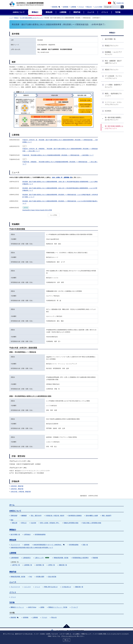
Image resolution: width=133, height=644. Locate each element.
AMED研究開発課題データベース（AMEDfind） (49, 545)
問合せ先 (89, 7)
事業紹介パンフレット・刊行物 (58, 607)
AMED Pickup (32, 607)
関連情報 (95, 558)
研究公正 (24, 523)
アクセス (81, 7)
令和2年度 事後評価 (17, 489)
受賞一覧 (85, 545)
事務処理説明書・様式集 (61, 558)
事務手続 (13, 572)
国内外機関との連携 (92, 516)
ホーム (12, 505)
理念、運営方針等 (36, 516)
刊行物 (12, 602)
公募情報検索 (15, 558)
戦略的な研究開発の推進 (71, 523)
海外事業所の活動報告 (75, 516)
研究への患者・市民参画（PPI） (50, 523)
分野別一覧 (51, 565)
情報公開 (14, 523)
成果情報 (27, 545)
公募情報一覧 (28, 565)
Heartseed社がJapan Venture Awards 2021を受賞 (37, 210)
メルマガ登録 (98, 7)
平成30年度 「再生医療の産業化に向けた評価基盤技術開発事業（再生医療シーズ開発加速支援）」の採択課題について (58, 155)
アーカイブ (75, 607)
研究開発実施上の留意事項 (80, 558)
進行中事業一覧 (15, 534)
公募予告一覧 (16, 565)
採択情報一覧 (40, 565)
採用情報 (66, 7)
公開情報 (73, 7)
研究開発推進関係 (40, 534)
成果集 (42, 607)
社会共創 (33, 523)
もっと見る (54, 215)
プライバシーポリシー (68, 636)
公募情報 (13, 553)
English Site (120, 3)
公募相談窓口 (27, 558)
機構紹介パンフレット (17, 607)
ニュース (13, 582)
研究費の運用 (40, 577)
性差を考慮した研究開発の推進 (92, 523)
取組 (12, 520)
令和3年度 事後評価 (17, 486)
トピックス (27, 587)
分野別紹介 (27, 534)
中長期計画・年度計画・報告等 (55, 516)
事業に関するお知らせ (51, 587)
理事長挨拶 (14, 516)
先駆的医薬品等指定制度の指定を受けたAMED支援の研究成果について (32, 548)
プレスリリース (15, 545)
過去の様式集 (52, 577)
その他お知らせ (66, 587)
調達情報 (56, 7)
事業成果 (13, 540)
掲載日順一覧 (63, 565)
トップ (11, 18)
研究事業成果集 (74, 545)
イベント (37, 587)
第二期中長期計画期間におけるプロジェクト (32, 18)
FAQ (31, 577)
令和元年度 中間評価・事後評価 (21, 492)
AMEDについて (15, 511)
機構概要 (24, 516)
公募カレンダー (42, 558)
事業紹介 (16, 18)
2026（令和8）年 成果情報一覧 (62, 177)
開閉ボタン (103, 46)
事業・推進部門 (107, 516)
